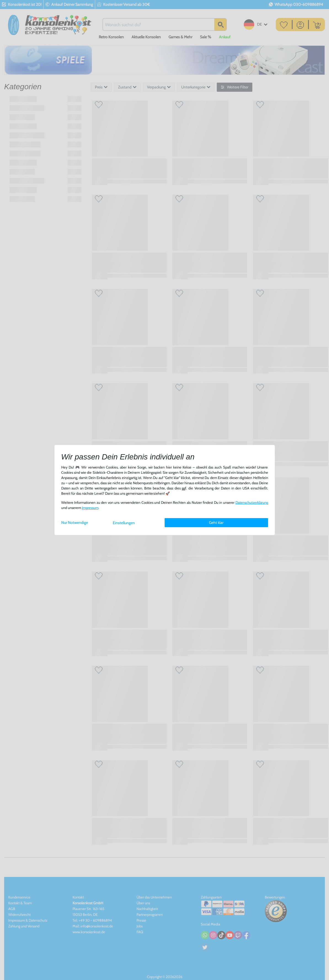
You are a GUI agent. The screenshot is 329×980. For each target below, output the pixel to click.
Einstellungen (124, 523)
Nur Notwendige (75, 523)
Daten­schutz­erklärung (252, 503)
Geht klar (216, 523)
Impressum (90, 508)
